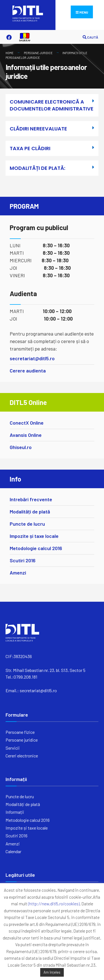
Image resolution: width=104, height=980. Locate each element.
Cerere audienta (28, 371)
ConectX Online (27, 423)
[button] (52, 107)
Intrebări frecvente (31, 499)
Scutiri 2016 (23, 560)
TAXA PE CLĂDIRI (30, 148)
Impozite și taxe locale (34, 536)
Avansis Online (26, 435)
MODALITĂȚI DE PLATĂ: (37, 168)
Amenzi (18, 573)
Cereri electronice (22, 756)
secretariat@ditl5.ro (32, 358)
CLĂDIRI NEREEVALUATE (38, 129)
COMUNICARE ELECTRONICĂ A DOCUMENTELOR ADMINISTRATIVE (52, 105)
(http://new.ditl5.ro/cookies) (54, 904)
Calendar (13, 851)
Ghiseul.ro (21, 447)
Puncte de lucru (27, 524)
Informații (15, 812)
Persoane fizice (20, 732)
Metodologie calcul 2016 (36, 548)
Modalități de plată (30, 512)
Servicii (13, 748)
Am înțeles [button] (52, 972)
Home (10, 53)
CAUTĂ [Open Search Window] (90, 37)
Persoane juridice (38, 53)
